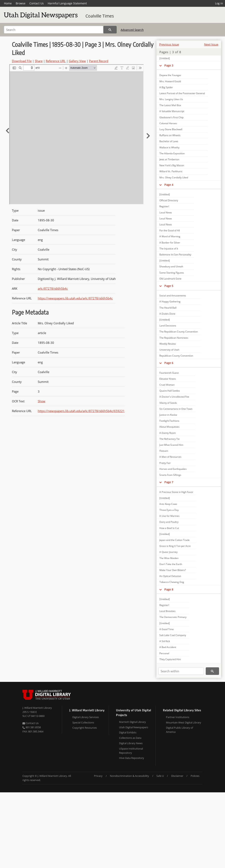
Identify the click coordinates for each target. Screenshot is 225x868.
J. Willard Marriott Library (37, 708)
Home (8, 3)
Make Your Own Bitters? (173, 570)
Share (39, 61)
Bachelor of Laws (169, 141)
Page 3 (169, 65)
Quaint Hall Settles (170, 391)
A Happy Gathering (170, 302)
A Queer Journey (168, 552)
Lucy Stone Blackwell (171, 129)
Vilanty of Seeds (168, 403)
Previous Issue (169, 44)
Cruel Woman (167, 385)
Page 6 (169, 363)
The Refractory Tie (170, 439)
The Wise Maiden (169, 558)
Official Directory (169, 200)
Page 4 (169, 185)
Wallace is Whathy (169, 147)
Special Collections (83, 722)
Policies (195, 776)
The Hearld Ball (168, 308)
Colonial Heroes (168, 123)
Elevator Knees (168, 379)
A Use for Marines (169, 516)
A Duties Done (167, 314)
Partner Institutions (178, 717)
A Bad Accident (168, 647)
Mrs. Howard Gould (170, 81)
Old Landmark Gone (170, 279)
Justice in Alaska (168, 415)
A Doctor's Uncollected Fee (174, 397)
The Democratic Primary (173, 617)
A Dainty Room (168, 433)
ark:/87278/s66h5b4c (53, 288)
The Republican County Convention (179, 332)
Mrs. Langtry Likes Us (171, 99)
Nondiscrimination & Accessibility (129, 776)
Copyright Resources (85, 728)
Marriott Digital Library (132, 722)
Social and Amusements (173, 296)
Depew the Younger (170, 75)
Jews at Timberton (169, 159)
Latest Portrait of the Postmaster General (182, 93)
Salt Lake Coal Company (173, 635)
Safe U (160, 776)
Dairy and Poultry (169, 522)
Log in (219, 3)
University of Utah (169, 350)
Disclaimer (177, 776)
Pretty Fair (165, 463)
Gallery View (77, 61)
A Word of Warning (170, 236)
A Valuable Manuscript (172, 111)
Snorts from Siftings (170, 475)
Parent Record (99, 61)
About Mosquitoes (169, 427)
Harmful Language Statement (67, 3)
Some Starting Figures (172, 273)
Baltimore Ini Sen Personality (175, 255)
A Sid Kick (165, 641)
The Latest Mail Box (170, 105)
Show (42, 401)
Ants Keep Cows (168, 504)
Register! (164, 206)
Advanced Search (132, 30)
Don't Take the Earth (171, 564)
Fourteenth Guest (169, 373)
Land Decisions (168, 326)
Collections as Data (130, 738)
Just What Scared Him (171, 445)
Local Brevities (167, 611)
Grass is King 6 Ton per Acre (175, 546)
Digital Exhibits (128, 732)
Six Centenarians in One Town (176, 409)
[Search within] (181, 671)
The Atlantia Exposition (172, 153)
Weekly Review (168, 344)
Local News (166, 213)
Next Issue (211, 44)
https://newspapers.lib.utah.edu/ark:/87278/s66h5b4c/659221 (81, 411)
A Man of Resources (170, 457)
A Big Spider (166, 87)
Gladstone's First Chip (171, 117)
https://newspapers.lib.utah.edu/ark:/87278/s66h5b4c (75, 298)
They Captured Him (170, 659)
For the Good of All (170, 230)
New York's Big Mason (172, 165)
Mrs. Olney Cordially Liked (174, 177)
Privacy (98, 776)
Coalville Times (100, 16)
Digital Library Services (86, 717)
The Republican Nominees (174, 338)
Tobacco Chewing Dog (172, 582)
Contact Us (37, 3)
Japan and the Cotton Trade (175, 540)
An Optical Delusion (170, 576)
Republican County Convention (176, 356)
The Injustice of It (169, 249)
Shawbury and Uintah (171, 266)
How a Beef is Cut (169, 528)
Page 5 (169, 286)
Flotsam (164, 451)
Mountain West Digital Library (184, 722)
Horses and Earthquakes (173, 469)
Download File (22, 61)
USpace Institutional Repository (131, 751)
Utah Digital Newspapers (134, 727)
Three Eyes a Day (169, 510)
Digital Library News (131, 743)
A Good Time (167, 629)
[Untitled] (165, 58)
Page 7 (169, 482)
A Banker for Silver (170, 243)
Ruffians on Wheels (170, 135)
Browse (21, 3)
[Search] (54, 30)
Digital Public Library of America (179, 730)
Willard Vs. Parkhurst (171, 171)
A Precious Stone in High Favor (176, 492)
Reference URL (56, 61)
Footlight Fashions (169, 421)
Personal (164, 653)
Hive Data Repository (132, 758)
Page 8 (169, 589)
